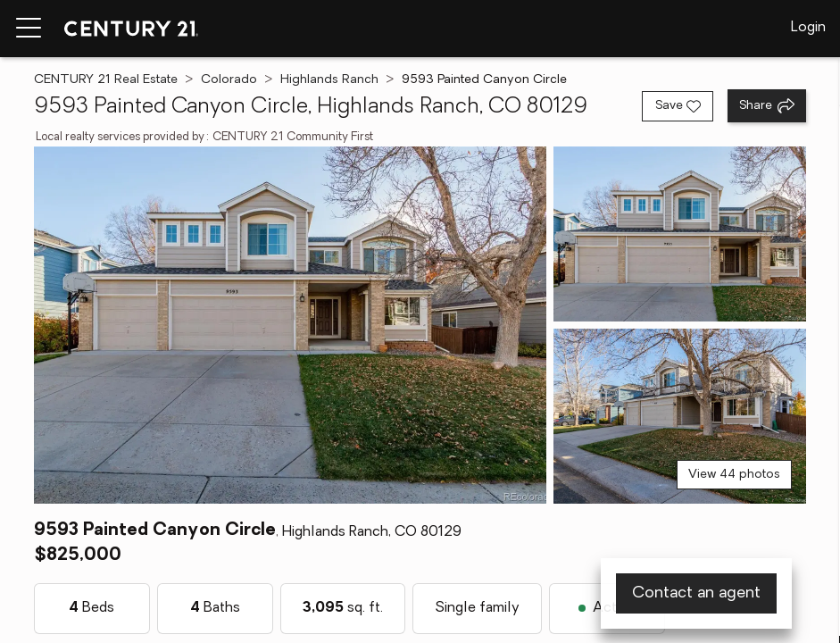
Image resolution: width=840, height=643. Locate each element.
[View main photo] (291, 325)
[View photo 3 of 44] (680, 416)
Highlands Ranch (329, 80)
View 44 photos (734, 475)
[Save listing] (678, 106)
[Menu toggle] (29, 29)
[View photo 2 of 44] (680, 234)
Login (808, 28)
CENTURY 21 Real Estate (106, 80)
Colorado (229, 80)
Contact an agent (696, 593)
